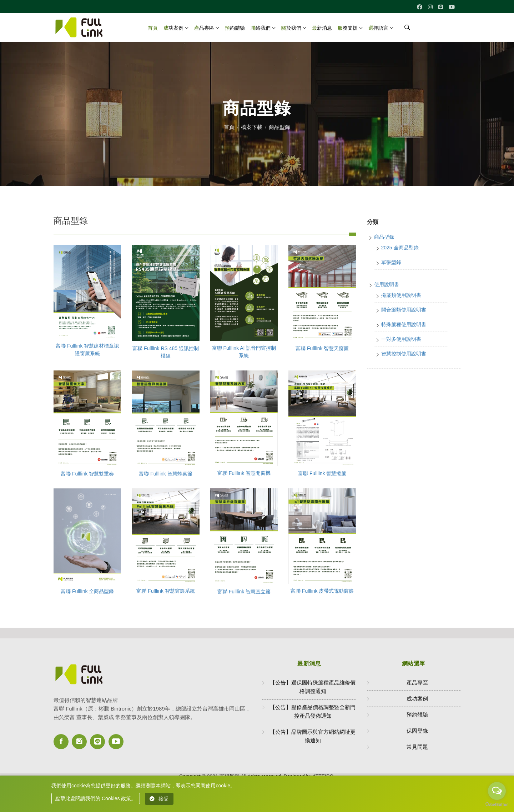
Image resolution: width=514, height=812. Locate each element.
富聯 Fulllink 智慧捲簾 (322, 473)
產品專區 (204, 28)
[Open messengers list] (497, 791)
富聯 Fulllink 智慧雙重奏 (87, 474)
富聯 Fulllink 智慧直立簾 (244, 592)
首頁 (153, 28)
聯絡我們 (261, 28)
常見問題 (417, 747)
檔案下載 (252, 127)
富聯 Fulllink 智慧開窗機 (244, 473)
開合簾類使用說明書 (404, 310)
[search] (405, 29)
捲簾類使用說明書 (401, 295)
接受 (159, 799)
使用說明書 (387, 284)
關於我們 (291, 28)
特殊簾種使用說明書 (404, 324)
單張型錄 (391, 262)
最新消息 (322, 28)
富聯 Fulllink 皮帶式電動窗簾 (322, 591)
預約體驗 (235, 28)
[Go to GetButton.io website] (497, 805)
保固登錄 (417, 731)
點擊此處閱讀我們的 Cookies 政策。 (96, 798)
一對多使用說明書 (401, 339)
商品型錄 (384, 237)
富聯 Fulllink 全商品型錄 (87, 591)
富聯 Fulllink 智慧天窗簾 (322, 348)
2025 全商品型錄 (400, 248)
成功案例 (173, 28)
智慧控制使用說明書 (404, 354)
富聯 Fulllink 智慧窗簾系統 (165, 591)
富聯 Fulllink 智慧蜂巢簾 (165, 474)
